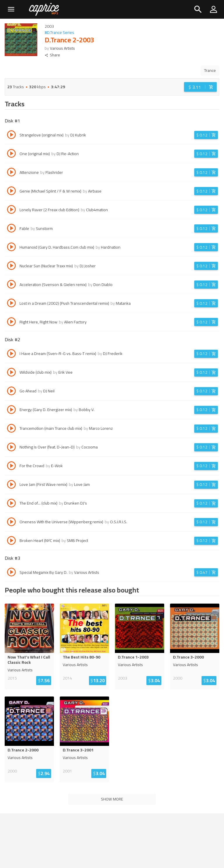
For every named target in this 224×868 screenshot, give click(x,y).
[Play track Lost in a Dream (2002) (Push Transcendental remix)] (11, 304)
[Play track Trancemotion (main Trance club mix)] (11, 429)
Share (52, 55)
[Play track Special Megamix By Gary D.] (11, 573)
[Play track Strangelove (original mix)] (11, 136)
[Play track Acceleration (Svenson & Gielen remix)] (11, 285)
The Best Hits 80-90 (82, 657)
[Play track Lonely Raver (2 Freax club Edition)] (11, 210)
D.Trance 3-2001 (78, 750)
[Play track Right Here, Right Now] (11, 323)
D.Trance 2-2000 (23, 750)
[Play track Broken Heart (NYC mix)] (11, 541)
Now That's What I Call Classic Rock (29, 660)
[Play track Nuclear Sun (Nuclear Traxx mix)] (11, 266)
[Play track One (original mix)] (11, 154)
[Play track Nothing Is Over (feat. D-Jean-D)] (11, 448)
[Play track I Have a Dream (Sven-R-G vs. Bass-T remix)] (11, 354)
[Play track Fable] (11, 229)
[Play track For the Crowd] (11, 467)
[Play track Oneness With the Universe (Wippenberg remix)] (11, 523)
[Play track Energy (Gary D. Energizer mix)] (11, 410)
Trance (210, 70)
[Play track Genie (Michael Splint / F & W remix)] (11, 192)
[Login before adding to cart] (200, 87)
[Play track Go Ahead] (11, 392)
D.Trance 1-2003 (133, 657)
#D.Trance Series (59, 33)
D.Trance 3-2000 (188, 657)
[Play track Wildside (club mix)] (11, 373)
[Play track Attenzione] (11, 173)
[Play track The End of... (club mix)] (11, 504)
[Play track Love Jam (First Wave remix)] (11, 485)
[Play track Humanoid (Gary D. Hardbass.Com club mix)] (11, 248)
